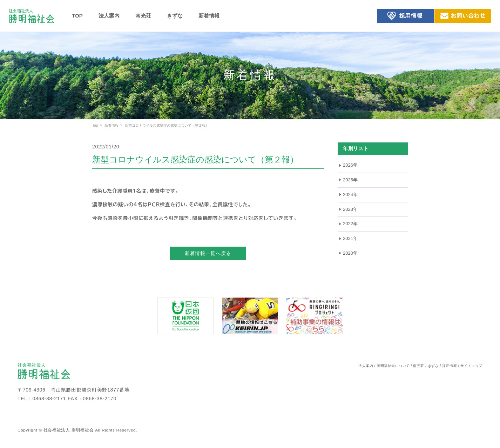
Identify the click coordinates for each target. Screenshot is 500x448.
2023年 (350, 209)
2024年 (350, 195)
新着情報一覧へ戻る (208, 253)
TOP (77, 16)
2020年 (350, 253)
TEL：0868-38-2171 (42, 399)
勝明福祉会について (393, 366)
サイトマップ (471, 366)
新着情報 (209, 16)
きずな (175, 16)
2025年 (350, 180)
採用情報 (450, 366)
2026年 (350, 165)
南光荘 (143, 16)
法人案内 (109, 16)
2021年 (350, 238)
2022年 (350, 224)
